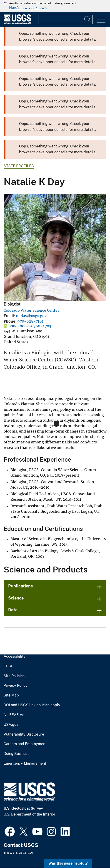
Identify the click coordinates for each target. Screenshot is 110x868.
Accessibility (15, 657)
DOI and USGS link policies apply (32, 705)
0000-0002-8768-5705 (30, 326)
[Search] (88, 19)
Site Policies (14, 676)
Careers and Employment (25, 744)
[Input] (65, 19)
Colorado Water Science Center (31, 310)
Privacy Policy (16, 686)
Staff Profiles (19, 166)
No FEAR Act (15, 715)
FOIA (8, 666)
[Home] (17, 23)
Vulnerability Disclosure (24, 734)
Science (16, 598)
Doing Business (16, 754)
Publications (21, 586)
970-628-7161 (30, 321)
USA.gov (11, 725)
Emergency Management (25, 764)
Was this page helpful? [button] (68, 863)
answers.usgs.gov (19, 852)
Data (13, 610)
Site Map (11, 695)
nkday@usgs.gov (31, 316)
